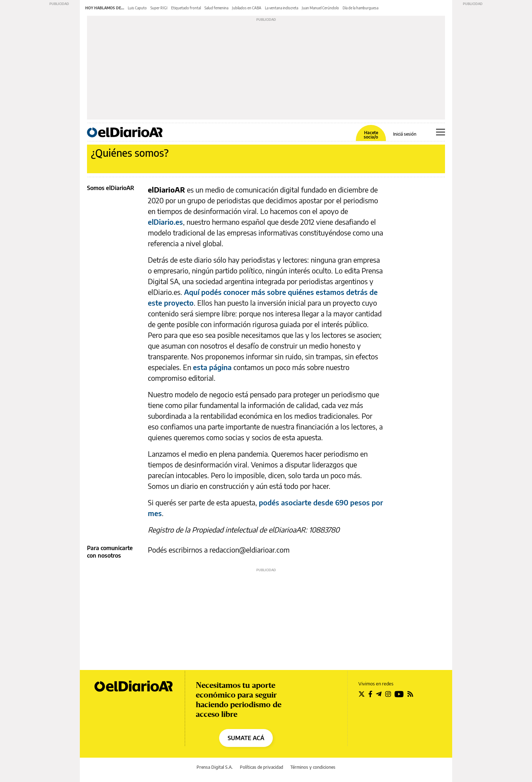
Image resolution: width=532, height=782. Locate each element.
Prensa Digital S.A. (215, 767)
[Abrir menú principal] (441, 132)
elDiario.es (165, 222)
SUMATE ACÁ (246, 738)
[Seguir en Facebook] (370, 694)
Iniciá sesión (405, 134)
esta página (212, 367)
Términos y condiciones (313, 767)
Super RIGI (159, 8)
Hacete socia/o (371, 135)
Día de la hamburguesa (361, 8)
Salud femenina (216, 8)
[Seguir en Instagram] (388, 694)
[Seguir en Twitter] (362, 694)
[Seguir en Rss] (410, 694)
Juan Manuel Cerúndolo (320, 8)
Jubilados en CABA (247, 8)
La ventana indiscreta (282, 8)
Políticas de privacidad (262, 767)
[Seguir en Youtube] (399, 694)
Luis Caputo (137, 8)
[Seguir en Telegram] (379, 694)
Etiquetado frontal (186, 8)
